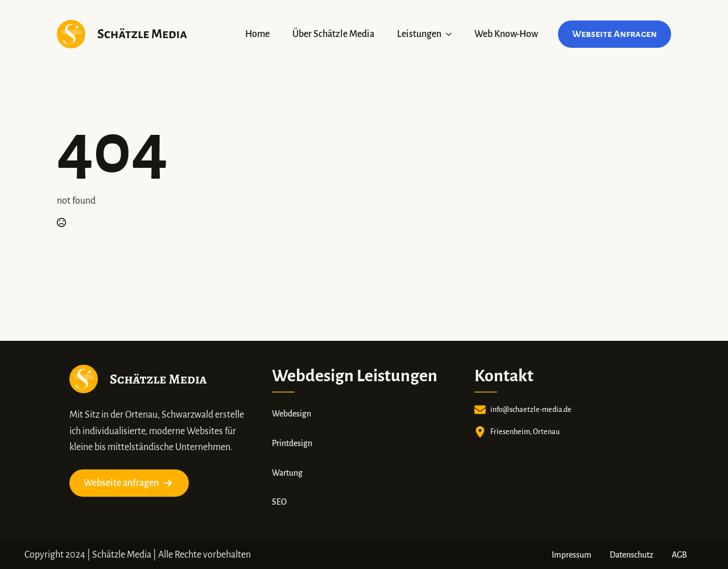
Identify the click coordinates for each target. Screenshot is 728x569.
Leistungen (419, 34)
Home (257, 34)
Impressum (572, 555)
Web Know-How (506, 34)
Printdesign (292, 443)
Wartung (287, 473)
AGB (679, 555)
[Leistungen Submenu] (452, 34)
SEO (279, 502)
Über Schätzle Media (333, 34)
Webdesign (291, 414)
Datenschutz (632, 555)
